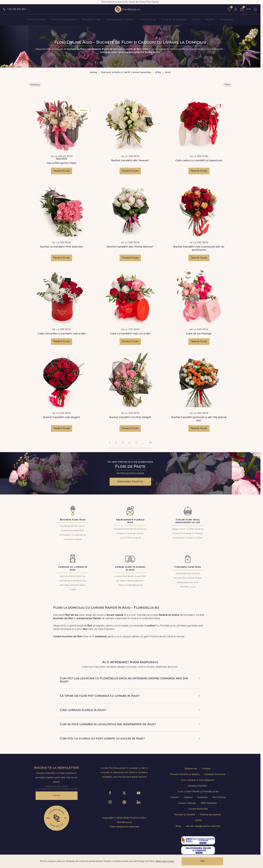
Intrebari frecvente (215, 774)
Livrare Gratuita (187, 803)
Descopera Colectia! (130, 482)
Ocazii (196, 20)
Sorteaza (35, 85)
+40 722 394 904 (17, 9)
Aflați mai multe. (165, 861)
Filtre (227, 85)
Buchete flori (92, 20)
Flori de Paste (37, 20)
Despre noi (191, 769)
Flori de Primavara (64, 20)
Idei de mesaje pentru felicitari (203, 826)
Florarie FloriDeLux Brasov (185, 774)
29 (150, 443)
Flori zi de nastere (174, 20)
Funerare (227, 20)
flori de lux (127, 9)
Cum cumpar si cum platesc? (198, 780)
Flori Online (219, 797)
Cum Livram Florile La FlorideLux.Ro (198, 792)
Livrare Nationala (198, 809)
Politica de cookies (211, 815)
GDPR (198, 820)
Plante (210, 20)
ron (249, 9)
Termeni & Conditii (185, 815)
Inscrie (57, 796)
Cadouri (188, 797)
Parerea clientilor (198, 786)
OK (202, 861)
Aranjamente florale (120, 20)
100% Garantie (209, 803)
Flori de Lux (148, 20)
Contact (207, 769)
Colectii (175, 797)
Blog (179, 826)
